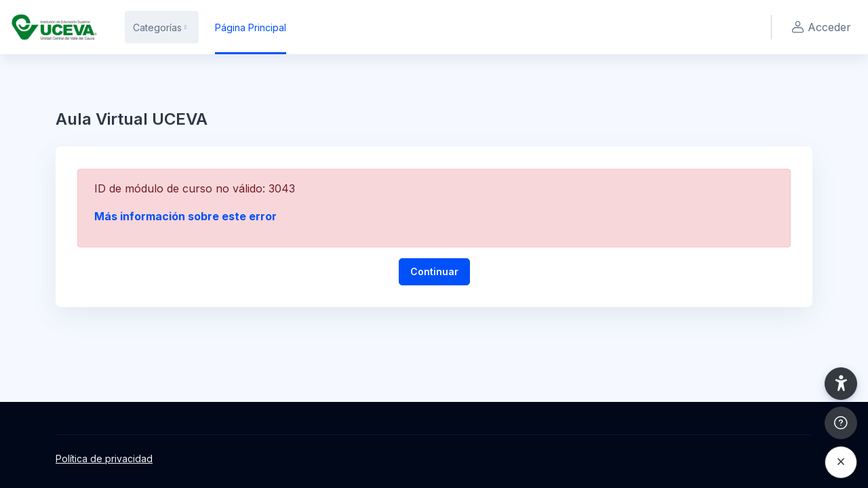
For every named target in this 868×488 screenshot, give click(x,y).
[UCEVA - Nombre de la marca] (54, 27)
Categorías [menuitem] (157, 27)
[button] (841, 384)
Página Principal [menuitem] (251, 27)
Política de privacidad (104, 459)
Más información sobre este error (185, 216)
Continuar (434, 271)
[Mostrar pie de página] (841, 423)
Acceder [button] (820, 27)
